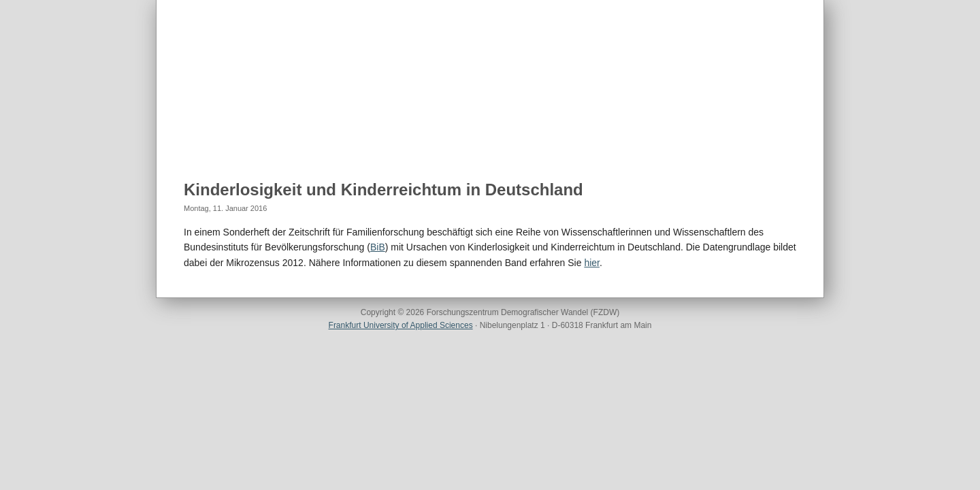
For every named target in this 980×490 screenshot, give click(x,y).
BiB (378, 247)
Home (198, 137)
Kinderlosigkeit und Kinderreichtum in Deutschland (383, 190)
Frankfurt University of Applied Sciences (401, 325)
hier (592, 263)
